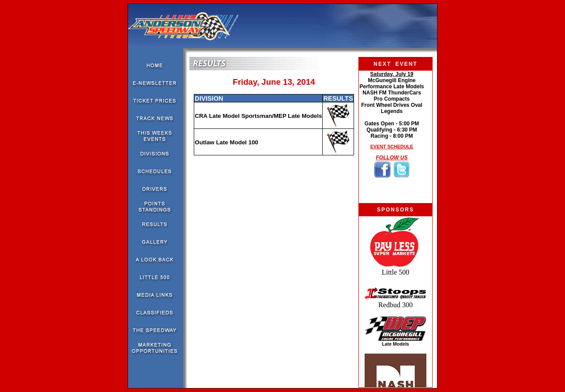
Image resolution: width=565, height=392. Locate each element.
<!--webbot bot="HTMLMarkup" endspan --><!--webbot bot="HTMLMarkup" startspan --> (392, 137)
